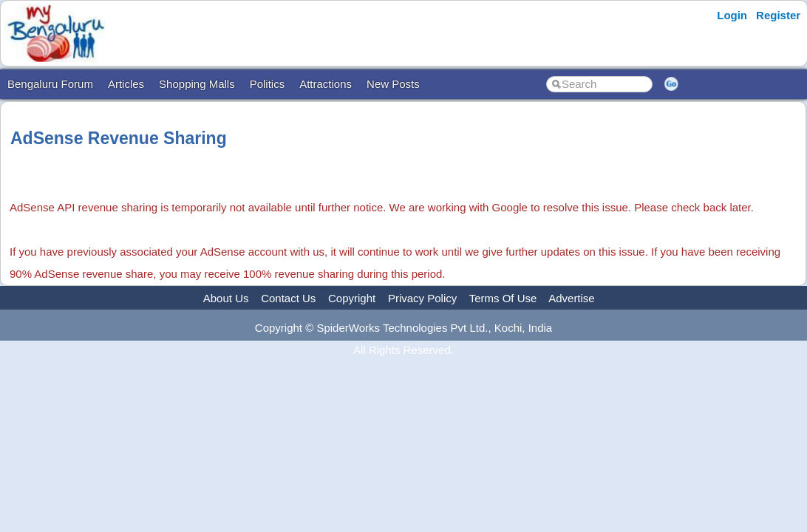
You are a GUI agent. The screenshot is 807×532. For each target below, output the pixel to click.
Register (778, 15)
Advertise (572, 298)
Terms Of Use (503, 298)
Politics (268, 84)
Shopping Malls (197, 84)
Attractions (326, 84)
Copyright (352, 298)
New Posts (393, 84)
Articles (126, 84)
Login (732, 15)
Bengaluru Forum (50, 84)
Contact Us (288, 298)
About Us (226, 298)
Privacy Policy (422, 298)
